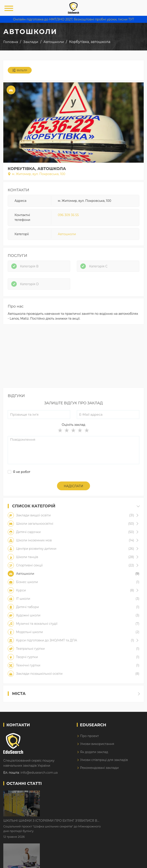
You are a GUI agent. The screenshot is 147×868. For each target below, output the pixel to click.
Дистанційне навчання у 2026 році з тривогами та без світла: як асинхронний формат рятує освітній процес (91, 822)
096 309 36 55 (68, 215)
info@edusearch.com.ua (39, 773)
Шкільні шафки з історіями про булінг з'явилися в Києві (88, 794)
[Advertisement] (73, 357)
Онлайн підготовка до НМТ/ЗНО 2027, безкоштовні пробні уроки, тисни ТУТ (73, 19)
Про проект (89, 736)
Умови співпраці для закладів (104, 760)
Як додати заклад (94, 752)
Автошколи (67, 234)
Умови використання (97, 744)
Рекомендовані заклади (99, 768)
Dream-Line (134, 861)
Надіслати (73, 486)
